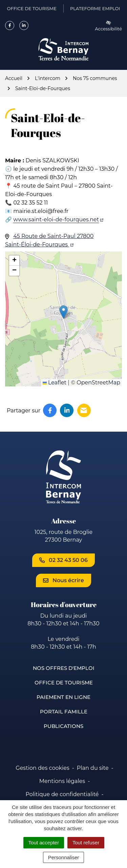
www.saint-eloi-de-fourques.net (58, 220)
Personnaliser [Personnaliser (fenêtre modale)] (64, 857)
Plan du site (93, 768)
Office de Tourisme (64, 683)
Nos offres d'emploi (64, 668)
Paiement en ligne (63, 697)
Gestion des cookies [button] (42, 768)
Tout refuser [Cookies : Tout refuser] (86, 843)
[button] (63, 312)
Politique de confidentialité (62, 794)
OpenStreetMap (98, 383)
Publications (63, 726)
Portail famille (64, 712)
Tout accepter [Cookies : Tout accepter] (44, 843)
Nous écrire (63, 580)
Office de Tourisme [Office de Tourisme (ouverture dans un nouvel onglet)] (32, 10)
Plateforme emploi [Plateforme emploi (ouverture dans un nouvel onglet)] (95, 10)
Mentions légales (62, 781)
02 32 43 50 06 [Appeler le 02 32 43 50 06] (63, 560)
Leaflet (55, 383)
